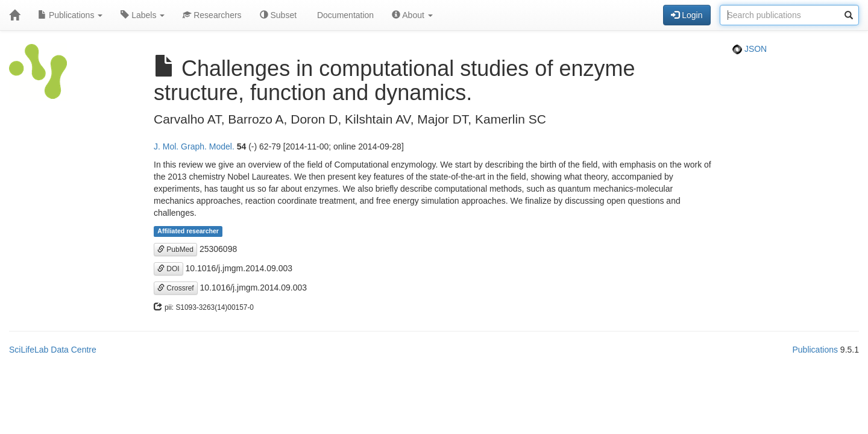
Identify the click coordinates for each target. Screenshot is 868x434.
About (412, 15)
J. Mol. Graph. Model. (194, 146)
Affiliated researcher (188, 231)
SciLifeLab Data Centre (53, 350)
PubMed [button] (175, 250)
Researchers (212, 15)
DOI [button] (168, 269)
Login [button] (687, 15)
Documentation (344, 15)
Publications (70, 15)
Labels (143, 15)
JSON (750, 49)
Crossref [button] (176, 288)
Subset (278, 15)
